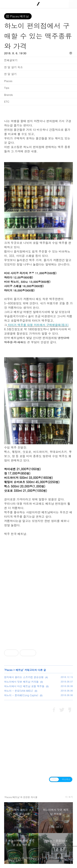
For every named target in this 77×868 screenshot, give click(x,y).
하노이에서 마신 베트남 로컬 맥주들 (24, 686)
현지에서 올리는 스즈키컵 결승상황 (24, 677)
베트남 (19, 670)
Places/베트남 (18, 16)
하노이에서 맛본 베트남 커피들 (21, 682)
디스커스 (66, 779)
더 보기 (69, 797)
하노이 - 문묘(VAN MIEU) (19, 691)
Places (9, 670)
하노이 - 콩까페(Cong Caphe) (21, 695)
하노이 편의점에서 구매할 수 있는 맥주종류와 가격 (38, 36)
